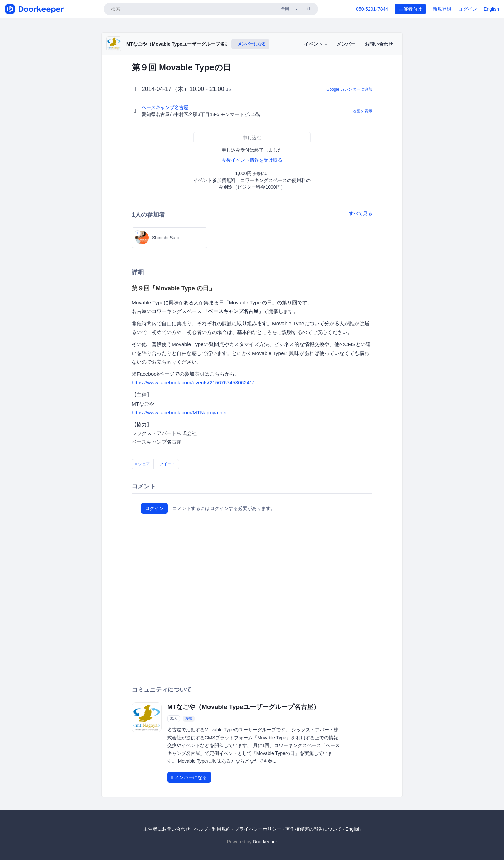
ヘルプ (201, 829)
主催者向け (410, 9)
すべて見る (361, 213)
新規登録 (442, 9)
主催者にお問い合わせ (167, 829)
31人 (174, 718)
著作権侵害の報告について (314, 829)
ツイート (166, 464)
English (491, 9)
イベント (316, 44)
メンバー (346, 44)
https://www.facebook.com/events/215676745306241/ (193, 383)
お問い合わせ (379, 44)
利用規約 (221, 829)
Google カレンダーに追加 (349, 89)
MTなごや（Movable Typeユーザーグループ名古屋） (182, 44)
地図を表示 (362, 111)
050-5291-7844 (372, 9)
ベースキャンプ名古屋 (166, 107)
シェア (143, 464)
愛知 (189, 718)
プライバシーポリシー (258, 829)
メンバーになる (250, 44)
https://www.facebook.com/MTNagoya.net (179, 412)
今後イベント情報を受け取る (252, 160)
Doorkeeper (265, 842)
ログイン (468, 9)
